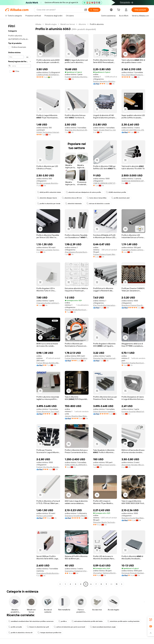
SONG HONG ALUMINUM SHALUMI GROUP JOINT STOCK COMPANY (77, 465)
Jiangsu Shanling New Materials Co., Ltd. (77, 416)
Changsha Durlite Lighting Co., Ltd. (48, 303)
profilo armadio (15, 627)
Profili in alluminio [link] (97, 24)
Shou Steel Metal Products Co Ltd (133, 75)
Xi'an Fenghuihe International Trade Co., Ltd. (105, 305)
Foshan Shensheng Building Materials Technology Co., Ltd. (77, 358)
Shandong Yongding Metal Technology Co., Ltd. (77, 516)
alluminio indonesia (73, 204)
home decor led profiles (97, 198)
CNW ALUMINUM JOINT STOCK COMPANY (105, 183)
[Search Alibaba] (59, 10)
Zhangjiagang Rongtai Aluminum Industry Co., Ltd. (77, 252)
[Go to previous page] (60, 584)
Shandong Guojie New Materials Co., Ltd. (133, 518)
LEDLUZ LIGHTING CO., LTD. (133, 130)
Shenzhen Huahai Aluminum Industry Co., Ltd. (133, 363)
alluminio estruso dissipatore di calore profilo (83, 192)
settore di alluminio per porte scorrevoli (69, 627)
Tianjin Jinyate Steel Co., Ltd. (104, 130)
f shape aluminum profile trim (49, 633)
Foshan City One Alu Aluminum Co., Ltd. (48, 467)
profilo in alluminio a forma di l (20, 633)
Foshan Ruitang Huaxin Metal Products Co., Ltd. (105, 254)
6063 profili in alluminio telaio (49, 192)
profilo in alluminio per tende (49, 204)
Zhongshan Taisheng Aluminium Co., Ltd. (105, 573)
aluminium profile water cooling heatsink (123, 621)
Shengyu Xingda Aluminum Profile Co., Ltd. (77, 310)
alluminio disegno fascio (47, 198)
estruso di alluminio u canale (98, 204)
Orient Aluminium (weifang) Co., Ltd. (105, 411)
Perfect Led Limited (44, 516)
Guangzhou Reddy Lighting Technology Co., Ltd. (133, 250)
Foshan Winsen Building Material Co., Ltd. (48, 363)
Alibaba (38, 24)
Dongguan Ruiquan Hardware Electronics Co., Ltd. (133, 573)
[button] (86, 10)
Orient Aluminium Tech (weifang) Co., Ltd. (48, 411)
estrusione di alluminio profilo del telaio (87, 621)
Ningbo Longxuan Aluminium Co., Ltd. (48, 183)
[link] (151, 620)
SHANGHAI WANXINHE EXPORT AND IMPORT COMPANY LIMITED (133, 181)
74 (117, 584)
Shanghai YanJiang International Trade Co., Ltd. (105, 358)
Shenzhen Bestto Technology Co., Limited (105, 522)
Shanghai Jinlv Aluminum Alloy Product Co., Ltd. (77, 130)
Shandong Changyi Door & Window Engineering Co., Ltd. (133, 305)
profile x (63, 621)
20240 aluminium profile (116, 192)
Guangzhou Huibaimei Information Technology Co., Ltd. (77, 571)
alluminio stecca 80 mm (72, 198)
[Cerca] (94, 10)
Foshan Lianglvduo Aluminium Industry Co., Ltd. (77, 77)
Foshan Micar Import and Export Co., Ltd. (105, 465)
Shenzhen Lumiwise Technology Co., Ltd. (48, 250)
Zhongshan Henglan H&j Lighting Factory (133, 465)
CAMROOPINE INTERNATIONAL (48, 75)
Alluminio (82, 24)
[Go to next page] (122, 584)
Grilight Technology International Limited (48, 132)
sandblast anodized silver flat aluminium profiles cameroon (31, 621)
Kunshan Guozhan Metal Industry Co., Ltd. (133, 411)
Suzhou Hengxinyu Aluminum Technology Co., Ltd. (105, 81)
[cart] (119, 10)
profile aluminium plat (120, 198)
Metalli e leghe (51, 24)
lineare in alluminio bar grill (38, 627)
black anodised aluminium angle (103, 627)
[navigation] (20, 304)
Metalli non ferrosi (68, 24)
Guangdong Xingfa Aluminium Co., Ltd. (48, 573)
